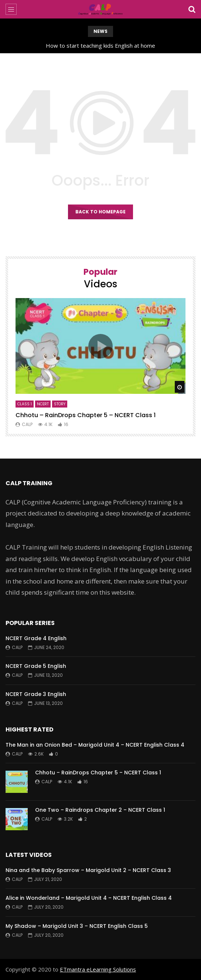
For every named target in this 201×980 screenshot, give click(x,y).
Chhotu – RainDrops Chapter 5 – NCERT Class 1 (86, 415)
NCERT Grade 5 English (36, 666)
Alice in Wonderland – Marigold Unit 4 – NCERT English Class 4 (89, 898)
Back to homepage (100, 212)
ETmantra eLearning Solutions (98, 969)
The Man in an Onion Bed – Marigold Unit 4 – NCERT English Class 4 (95, 745)
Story (60, 404)
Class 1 (25, 404)
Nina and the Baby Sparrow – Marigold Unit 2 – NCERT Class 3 (88, 870)
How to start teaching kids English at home (100, 45)
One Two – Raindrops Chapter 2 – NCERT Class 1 (100, 810)
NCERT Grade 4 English (36, 638)
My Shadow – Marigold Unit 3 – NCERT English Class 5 (77, 926)
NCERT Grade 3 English (36, 694)
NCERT (43, 404)
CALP (27, 424)
